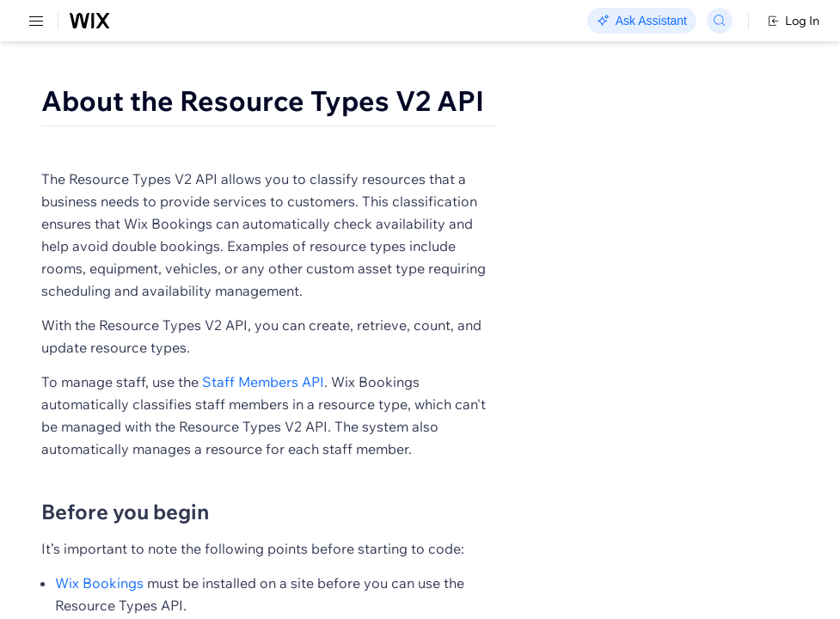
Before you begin (125, 512)
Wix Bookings (99, 583)
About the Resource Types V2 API (263, 101)
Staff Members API (263, 382)
